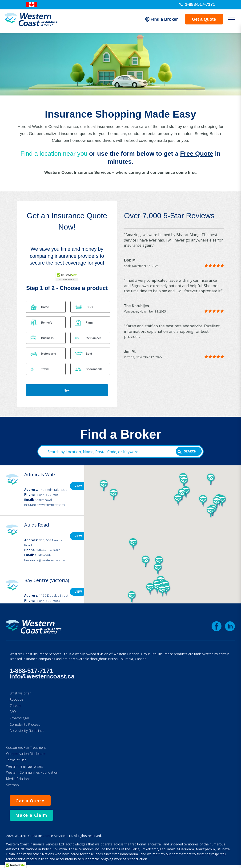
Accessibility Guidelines (27, 731)
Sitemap (12, 785)
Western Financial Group (25, 766)
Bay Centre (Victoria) (47, 580)
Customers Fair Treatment (26, 747)
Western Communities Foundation (32, 772)
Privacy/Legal (19, 718)
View (78, 486)
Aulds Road (37, 525)
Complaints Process (25, 724)
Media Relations (18, 779)
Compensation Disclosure (26, 754)
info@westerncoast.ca (42, 676)
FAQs (14, 712)
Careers (16, 706)
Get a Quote (201, 21)
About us (16, 699)
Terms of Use (16, 760)
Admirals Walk (40, 474)
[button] (217, 503)
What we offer (20, 693)
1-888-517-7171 (197, 4)
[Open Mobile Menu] (229, 21)
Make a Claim (34, 817)
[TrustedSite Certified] (67, 277)
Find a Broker (159, 21)
